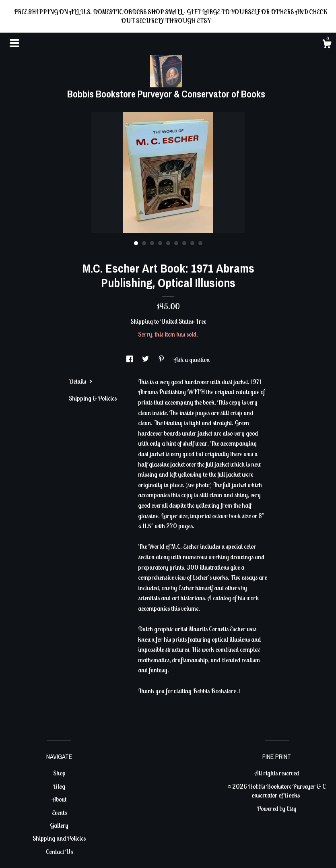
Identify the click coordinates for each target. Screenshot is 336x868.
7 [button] (184, 243)
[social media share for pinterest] (162, 360)
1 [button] (136, 243)
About (59, 799)
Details (81, 381)
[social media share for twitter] (146, 360)
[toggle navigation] (14, 43)
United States (177, 321)
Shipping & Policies (93, 398)
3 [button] (152, 243)
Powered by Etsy (277, 808)
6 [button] (176, 243)
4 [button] (160, 243)
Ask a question (192, 360)
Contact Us (59, 851)
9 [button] (200, 243)
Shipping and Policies (59, 838)
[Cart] (327, 45)
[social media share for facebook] (130, 360)
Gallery (59, 825)
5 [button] (168, 243)
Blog (59, 786)
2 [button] (144, 243)
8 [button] (192, 243)
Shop (59, 773)
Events (59, 812)
